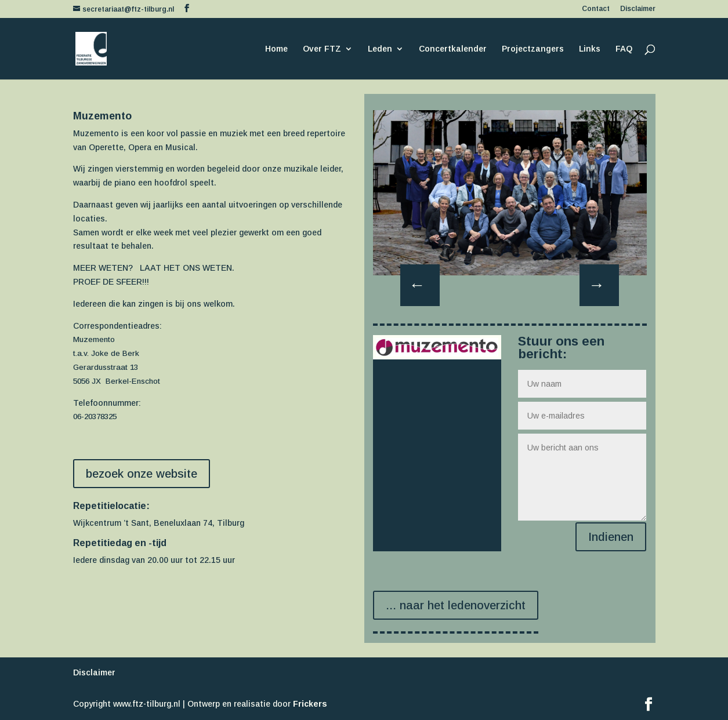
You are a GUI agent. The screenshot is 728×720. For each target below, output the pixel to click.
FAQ (624, 49)
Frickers (310, 704)
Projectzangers (533, 49)
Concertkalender (453, 49)
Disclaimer (638, 9)
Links (590, 49)
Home (276, 49)
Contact (596, 9)
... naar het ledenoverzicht (456, 605)
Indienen (611, 537)
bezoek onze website (142, 474)
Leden (380, 49)
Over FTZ (322, 49)
